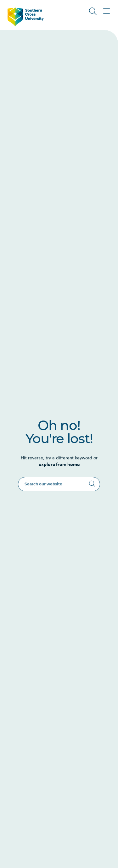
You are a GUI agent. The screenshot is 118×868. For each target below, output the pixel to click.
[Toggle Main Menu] (107, 11)
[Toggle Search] (93, 11)
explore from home (59, 464)
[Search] (92, 484)
